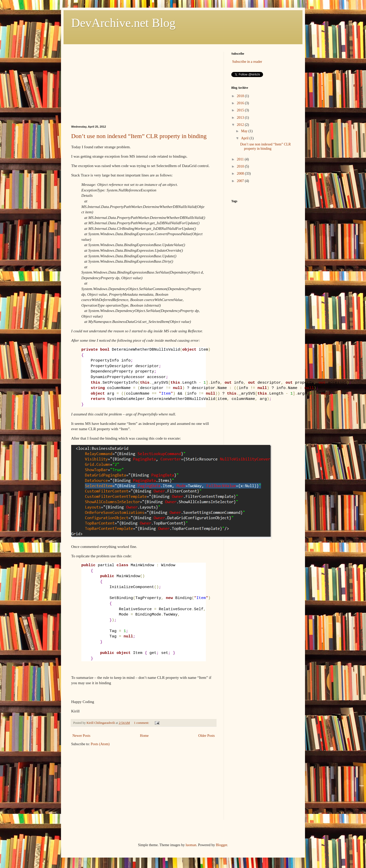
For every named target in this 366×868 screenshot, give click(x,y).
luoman (191, 845)
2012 (241, 125)
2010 (241, 166)
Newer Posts (81, 736)
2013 (241, 118)
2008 (241, 174)
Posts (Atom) (100, 744)
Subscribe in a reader (247, 62)
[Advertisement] (144, 84)
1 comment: (142, 723)
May (245, 131)
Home (144, 736)
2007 (241, 181)
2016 (241, 103)
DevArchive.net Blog (123, 23)
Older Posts (207, 736)
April (245, 138)
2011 (241, 159)
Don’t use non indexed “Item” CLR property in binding (139, 136)
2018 (241, 96)
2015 (241, 110)
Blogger (221, 845)
